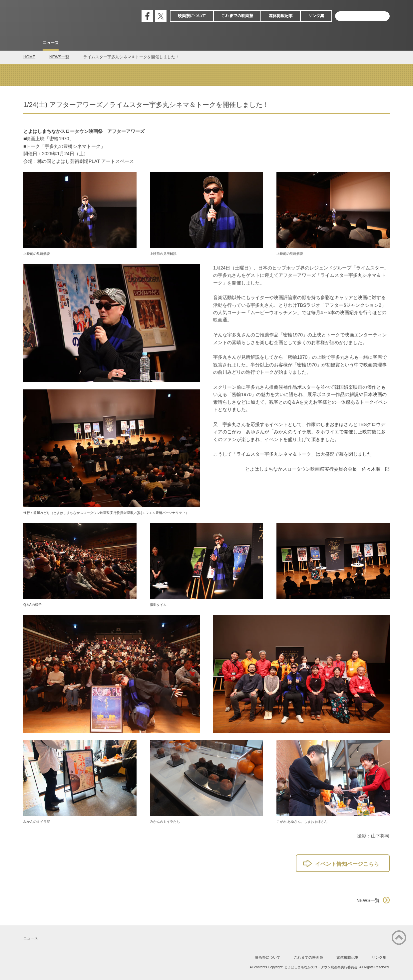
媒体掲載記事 (280, 16)
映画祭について (192, 16)
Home (29, 44)
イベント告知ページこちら (347, 864)
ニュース (51, 43)
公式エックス (161, 16)
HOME (29, 57)
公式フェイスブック (147, 16)
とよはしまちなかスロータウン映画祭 (73, 17)
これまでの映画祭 (237, 16)
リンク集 (316, 16)
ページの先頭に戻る (399, 938)
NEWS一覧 (59, 57)
